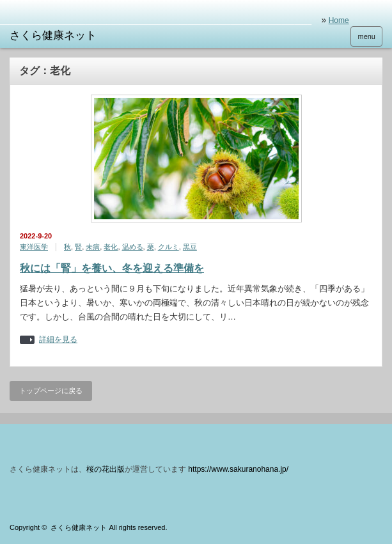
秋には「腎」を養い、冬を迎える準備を (112, 268)
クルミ (169, 247)
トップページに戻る (51, 391)
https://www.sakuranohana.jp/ (238, 469)
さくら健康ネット (79, 527)
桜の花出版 (106, 469)
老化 (111, 247)
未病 (93, 247)
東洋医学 (34, 247)
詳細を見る (58, 340)
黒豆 (190, 247)
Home (339, 20)
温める (133, 247)
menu (366, 36)
